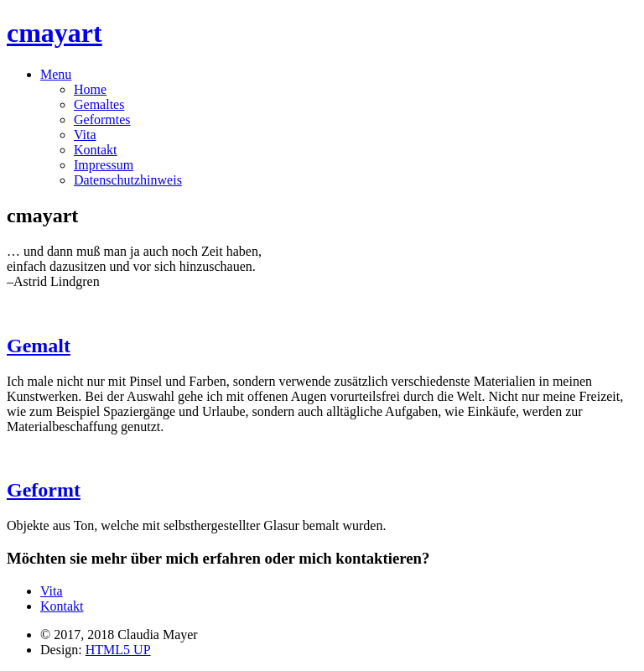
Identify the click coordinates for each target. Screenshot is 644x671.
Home (90, 89)
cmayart (55, 33)
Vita (85, 135)
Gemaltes (99, 104)
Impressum (104, 165)
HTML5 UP (118, 650)
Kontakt (96, 150)
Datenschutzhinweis (128, 180)
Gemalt (39, 346)
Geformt (44, 490)
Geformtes (102, 120)
